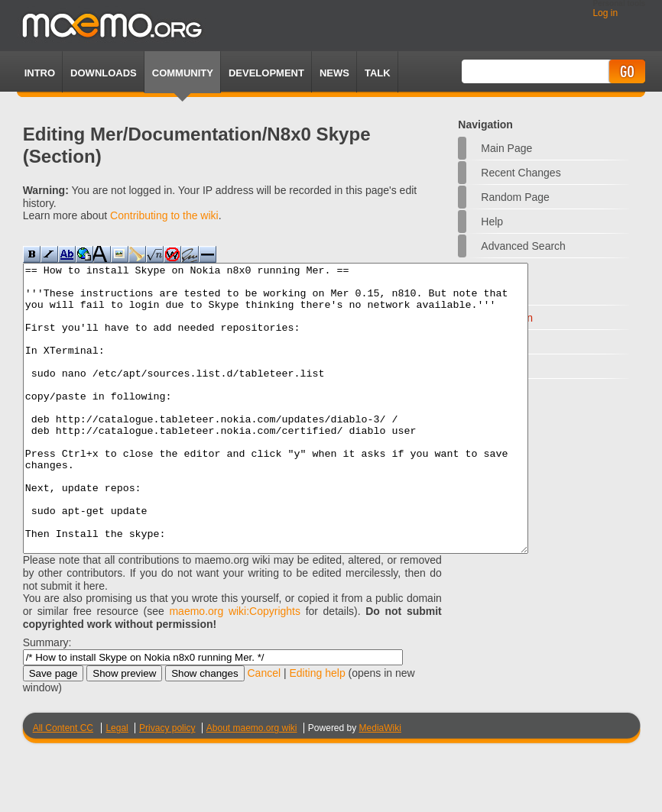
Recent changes (521, 173)
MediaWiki (380, 785)
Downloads (104, 73)
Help (492, 222)
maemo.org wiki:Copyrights (235, 668)
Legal (117, 785)
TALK (378, 73)
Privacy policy (167, 785)
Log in (605, 13)
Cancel (264, 730)
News (334, 73)
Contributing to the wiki (164, 215)
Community (183, 73)
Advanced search (523, 246)
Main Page (506, 148)
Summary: (47, 700)
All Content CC (63, 785)
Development (266, 73)
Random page (515, 197)
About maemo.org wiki (252, 785)
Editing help (318, 730)
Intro (40, 73)
